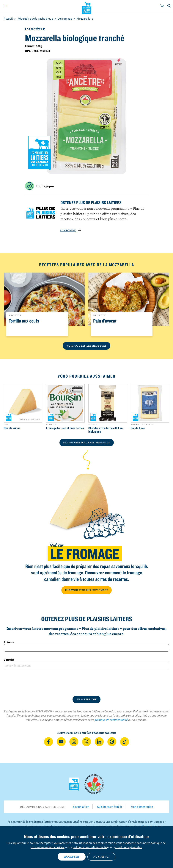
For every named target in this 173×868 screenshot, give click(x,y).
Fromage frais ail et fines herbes (65, 428)
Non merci (102, 857)
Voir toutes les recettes (86, 346)
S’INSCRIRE (71, 230)
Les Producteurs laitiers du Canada (87, 8)
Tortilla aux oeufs (24, 321)
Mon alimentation (142, 807)
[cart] (162, 6)
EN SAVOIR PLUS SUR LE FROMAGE (86, 590)
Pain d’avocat (105, 321)
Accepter (72, 857)
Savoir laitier (81, 807)
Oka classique (12, 428)
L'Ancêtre (35, 29)
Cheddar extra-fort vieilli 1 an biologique (106, 430)
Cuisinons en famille (110, 807)
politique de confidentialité (111, 720)
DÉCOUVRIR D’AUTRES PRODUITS (87, 442)
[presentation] (86, 682)
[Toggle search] (169, 6)
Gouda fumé (138, 428)
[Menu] (5, 6)
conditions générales (129, 847)
